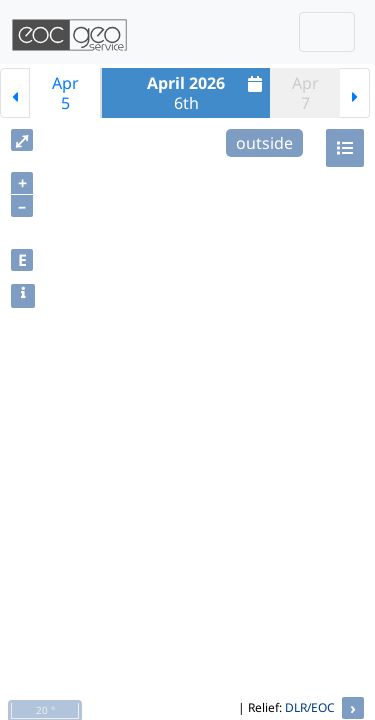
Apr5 (65, 93)
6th (207, 93)
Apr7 (305, 93)
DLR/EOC (310, 707)
